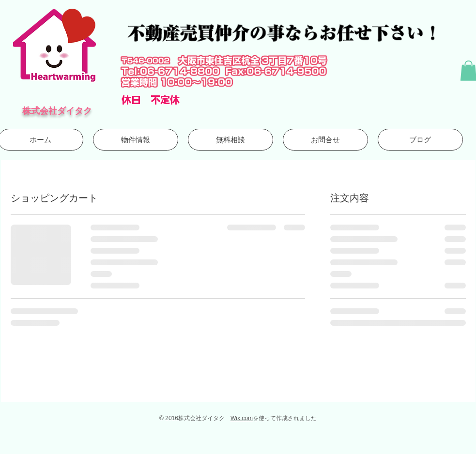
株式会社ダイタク (57, 111)
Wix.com (242, 418)
